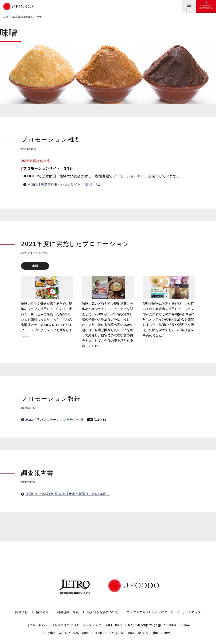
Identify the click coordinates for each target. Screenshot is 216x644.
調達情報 (21, 612)
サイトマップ (191, 612)
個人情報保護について (103, 612)
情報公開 (42, 612)
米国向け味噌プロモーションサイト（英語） (64, 184)
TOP (6, 17)
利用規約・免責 (68, 612)
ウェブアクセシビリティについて (150, 612)
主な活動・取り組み (23, 17)
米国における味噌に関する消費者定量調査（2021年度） (67, 494)
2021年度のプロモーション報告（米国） (59, 420)
